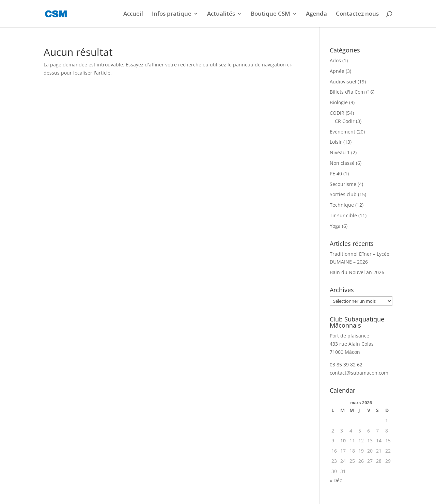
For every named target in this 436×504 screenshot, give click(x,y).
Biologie (339, 102)
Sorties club (343, 194)
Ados (335, 60)
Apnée (337, 71)
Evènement (342, 132)
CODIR (337, 113)
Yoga (335, 226)
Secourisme (343, 184)
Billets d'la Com (347, 92)
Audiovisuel (343, 82)
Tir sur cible (343, 215)
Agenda (316, 14)
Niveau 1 (340, 152)
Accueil (133, 14)
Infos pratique (172, 14)
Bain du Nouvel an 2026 (357, 272)
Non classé (342, 163)
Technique (342, 205)
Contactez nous (357, 14)
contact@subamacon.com (359, 373)
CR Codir (345, 121)
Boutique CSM (270, 14)
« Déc (336, 480)
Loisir (336, 142)
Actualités (221, 14)
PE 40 (336, 174)
